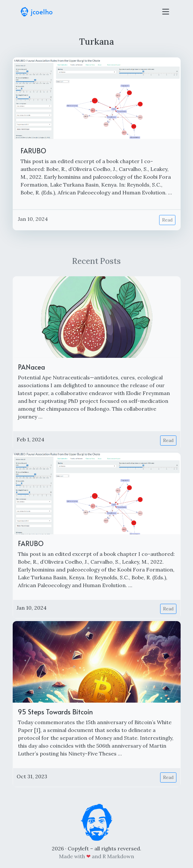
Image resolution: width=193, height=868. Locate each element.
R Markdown (118, 856)
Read (167, 220)
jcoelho (36, 12)
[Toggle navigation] (166, 12)
